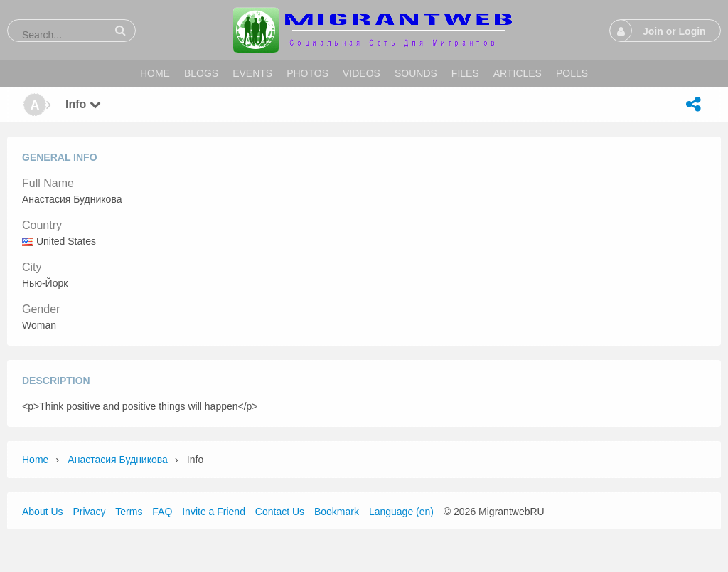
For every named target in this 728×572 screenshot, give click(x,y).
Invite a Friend (214, 512)
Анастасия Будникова (117, 460)
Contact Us (280, 512)
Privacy (89, 512)
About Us (43, 512)
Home (35, 460)
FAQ (162, 512)
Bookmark (337, 512)
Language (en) (401, 512)
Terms (129, 512)
